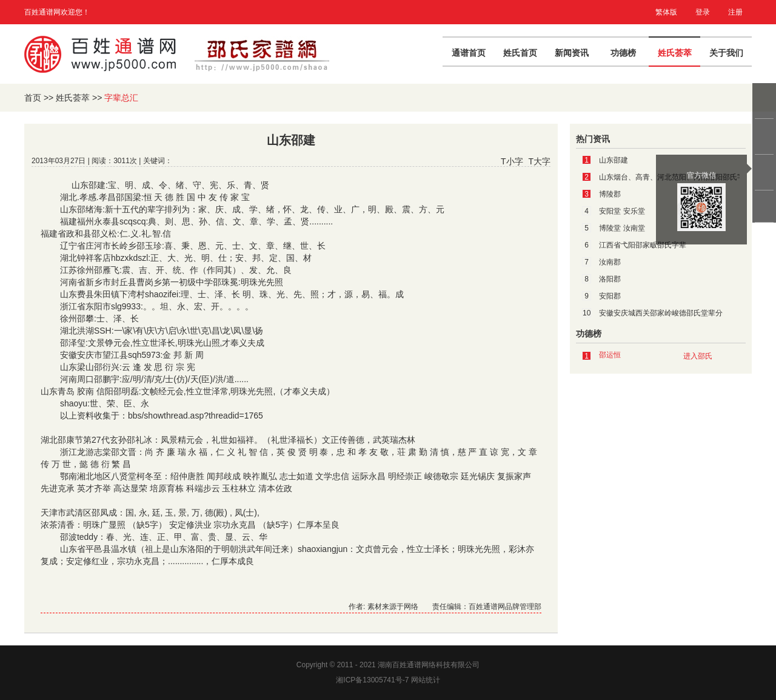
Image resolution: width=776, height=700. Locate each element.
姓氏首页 (520, 53)
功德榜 (623, 53)
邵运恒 (610, 355)
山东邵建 (614, 160)
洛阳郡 (610, 279)
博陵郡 (610, 194)
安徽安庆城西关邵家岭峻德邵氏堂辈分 (661, 313)
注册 (735, 12)
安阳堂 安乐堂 (622, 211)
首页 (33, 98)
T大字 (539, 161)
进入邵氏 (698, 356)
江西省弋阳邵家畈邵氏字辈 (643, 245)
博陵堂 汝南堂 (622, 228)
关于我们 (726, 53)
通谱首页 (469, 53)
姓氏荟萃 (675, 53)
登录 (703, 12)
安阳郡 (610, 296)
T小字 (512, 161)
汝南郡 (610, 262)
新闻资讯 (572, 53)
